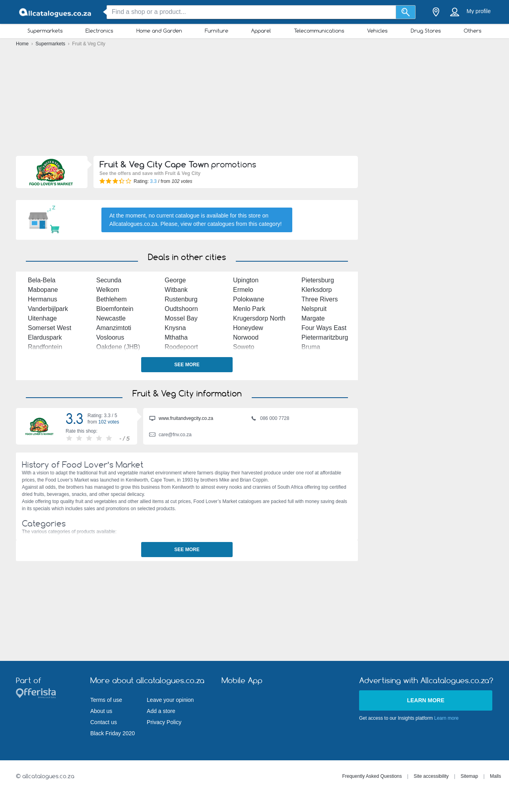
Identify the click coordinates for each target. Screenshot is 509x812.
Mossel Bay (181, 318)
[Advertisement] (254, 103)
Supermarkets (45, 31)
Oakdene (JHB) (118, 347)
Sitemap (469, 776)
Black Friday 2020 (113, 733)
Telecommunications (319, 31)
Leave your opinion (170, 700)
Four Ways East (324, 328)
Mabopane (43, 290)
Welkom (108, 290)
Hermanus (43, 299)
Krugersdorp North (259, 318)
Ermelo (243, 290)
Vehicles (377, 31)
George (175, 280)
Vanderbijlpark (48, 309)
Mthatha (176, 337)
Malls (495, 776)
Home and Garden (159, 31)
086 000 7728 (270, 419)
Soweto (244, 347)
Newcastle (111, 318)
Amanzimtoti (114, 328)
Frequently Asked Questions (372, 776)
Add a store (161, 711)
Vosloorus (110, 337)
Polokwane (249, 299)
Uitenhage (42, 318)
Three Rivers (320, 299)
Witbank (176, 290)
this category (264, 224)
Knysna (175, 328)
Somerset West (50, 328)
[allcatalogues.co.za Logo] (56, 12)
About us (101, 711)
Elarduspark (45, 337)
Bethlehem (112, 299)
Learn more (425, 700)
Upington (246, 280)
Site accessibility (431, 776)
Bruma (311, 347)
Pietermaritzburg (325, 337)
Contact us (104, 722)
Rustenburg (181, 299)
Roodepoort (181, 347)
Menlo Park (249, 309)
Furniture (217, 31)
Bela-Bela (42, 280)
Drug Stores (426, 31)
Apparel (261, 31)
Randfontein (45, 347)
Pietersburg (318, 280)
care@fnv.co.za (170, 435)
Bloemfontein (115, 309)
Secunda (109, 280)
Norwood (246, 337)
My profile (479, 11)
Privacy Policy (164, 722)
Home (23, 44)
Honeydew (248, 328)
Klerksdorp (317, 290)
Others (473, 31)
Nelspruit (314, 309)
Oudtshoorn (181, 309)
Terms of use (106, 700)
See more (187, 365)
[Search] (406, 12)
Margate (313, 318)
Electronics (99, 31)
